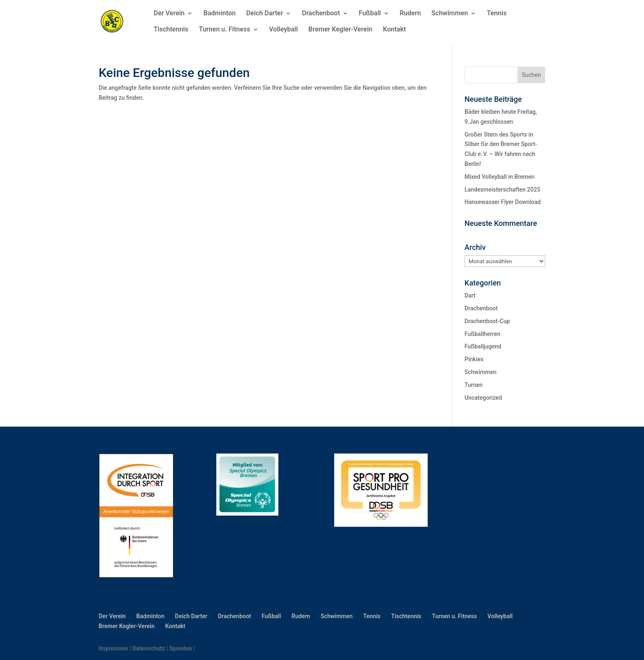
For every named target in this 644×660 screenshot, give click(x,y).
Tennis (497, 14)
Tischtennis (171, 30)
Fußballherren (482, 334)
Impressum (114, 648)
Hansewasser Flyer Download (503, 202)
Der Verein (169, 14)
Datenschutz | (151, 648)
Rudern (410, 14)
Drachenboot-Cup (487, 321)
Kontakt (395, 30)
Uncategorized (483, 398)
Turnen (474, 385)
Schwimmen (450, 14)
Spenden (181, 648)
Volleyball (283, 30)
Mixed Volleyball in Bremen (499, 177)
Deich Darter (265, 14)
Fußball (370, 14)
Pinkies (474, 359)
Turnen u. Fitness (225, 30)
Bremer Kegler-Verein (341, 30)
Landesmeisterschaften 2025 (502, 190)
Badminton (220, 14)
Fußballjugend (483, 346)
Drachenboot (321, 14)
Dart (470, 295)
